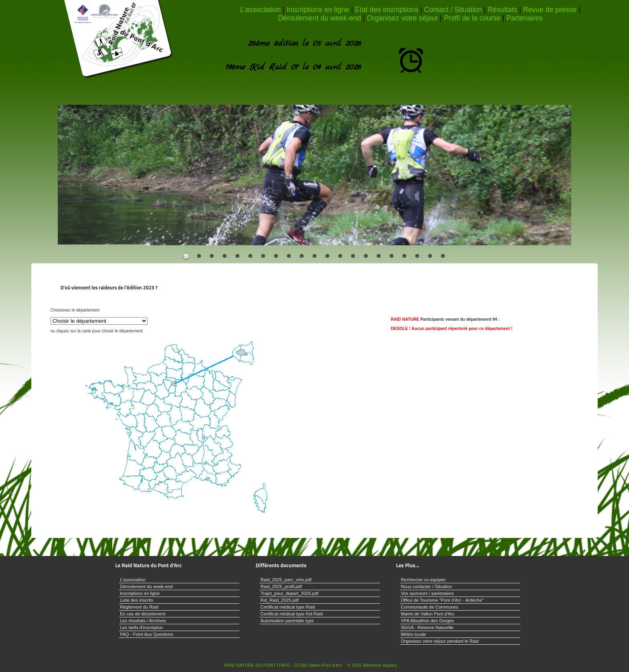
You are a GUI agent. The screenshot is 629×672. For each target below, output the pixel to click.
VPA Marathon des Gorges (427, 621)
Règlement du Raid (139, 607)
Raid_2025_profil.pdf (281, 586)
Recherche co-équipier (423, 580)
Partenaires (524, 18)
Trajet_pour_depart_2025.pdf (289, 593)
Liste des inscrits (137, 600)
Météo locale (413, 634)
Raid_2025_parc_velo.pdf (286, 580)
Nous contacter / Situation (426, 586)
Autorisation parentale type (287, 621)
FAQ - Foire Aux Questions (147, 634)
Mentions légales (380, 665)
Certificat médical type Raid (288, 607)
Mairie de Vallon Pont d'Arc (428, 614)
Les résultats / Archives (143, 621)
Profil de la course (472, 18)
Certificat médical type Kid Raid (291, 614)
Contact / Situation (453, 10)
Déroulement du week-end (320, 18)
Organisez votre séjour (403, 18)
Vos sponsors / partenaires (427, 593)
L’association (261, 10)
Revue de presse (550, 10)
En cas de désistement (143, 614)
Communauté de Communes (429, 607)
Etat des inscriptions (387, 10)
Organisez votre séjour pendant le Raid (440, 641)
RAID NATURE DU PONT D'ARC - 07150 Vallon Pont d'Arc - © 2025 (293, 665)
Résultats (503, 10)
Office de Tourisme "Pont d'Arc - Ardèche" (442, 600)
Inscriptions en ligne (318, 10)
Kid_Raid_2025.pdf (279, 600)
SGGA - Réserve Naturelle (427, 627)
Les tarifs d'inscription (141, 627)
